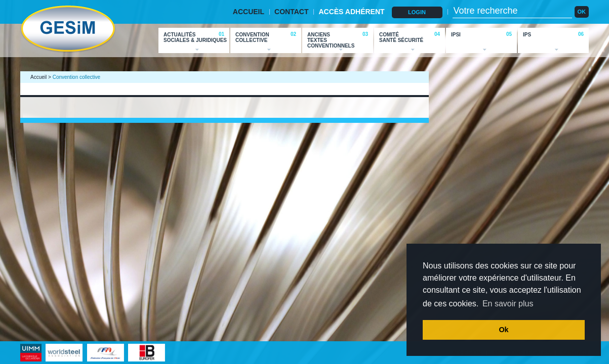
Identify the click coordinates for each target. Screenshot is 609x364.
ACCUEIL (249, 12)
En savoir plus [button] (508, 304)
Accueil (38, 77)
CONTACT (291, 12)
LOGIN (417, 12)
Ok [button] (503, 330)
